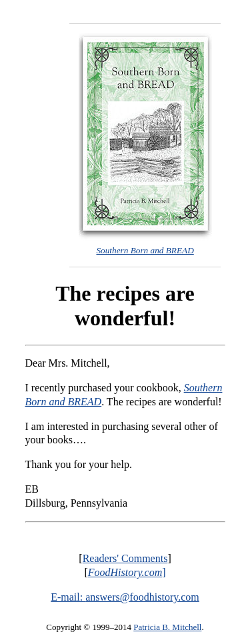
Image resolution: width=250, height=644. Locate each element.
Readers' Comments (125, 558)
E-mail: (68, 597)
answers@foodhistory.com (142, 597)
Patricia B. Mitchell (167, 627)
